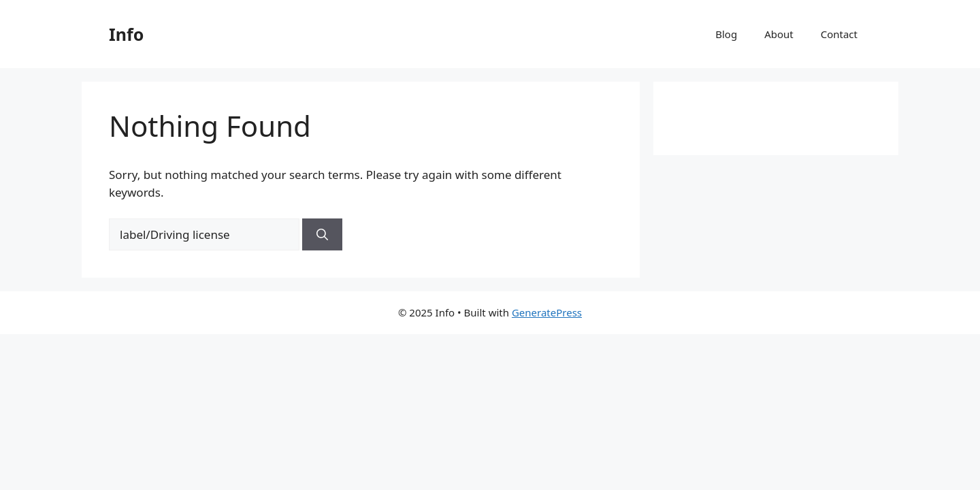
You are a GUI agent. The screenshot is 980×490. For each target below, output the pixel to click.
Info (126, 34)
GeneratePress (547, 312)
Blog (726, 34)
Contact (839, 34)
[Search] (322, 235)
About (779, 34)
